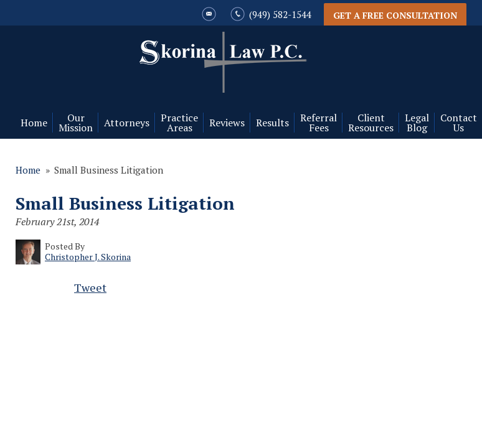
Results (272, 123)
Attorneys (127, 123)
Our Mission (76, 123)
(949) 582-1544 (280, 14)
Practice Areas (179, 123)
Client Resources (371, 123)
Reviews (227, 123)
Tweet (90, 287)
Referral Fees (319, 123)
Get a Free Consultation (395, 15)
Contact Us (459, 123)
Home (34, 123)
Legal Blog (417, 123)
